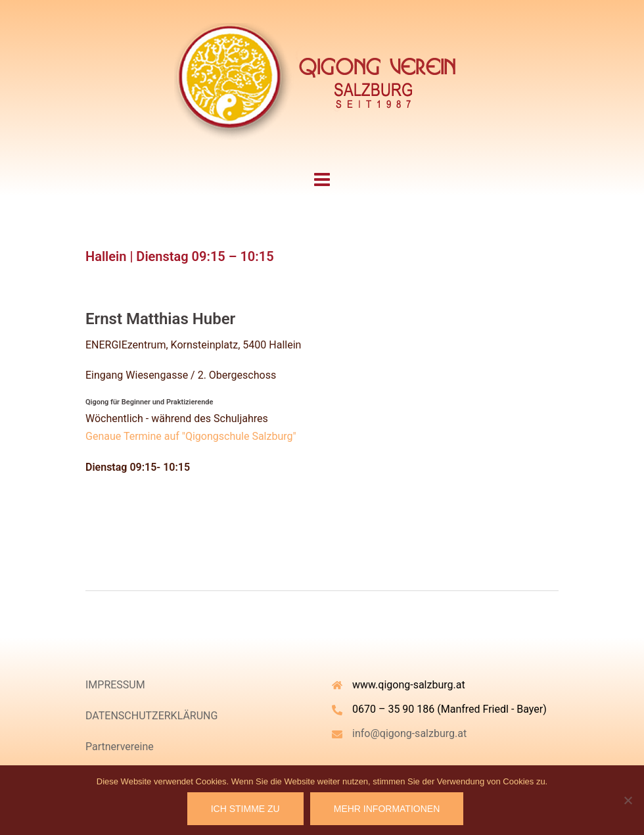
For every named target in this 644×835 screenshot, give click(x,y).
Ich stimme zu (245, 809)
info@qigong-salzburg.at (409, 733)
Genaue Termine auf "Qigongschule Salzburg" (191, 436)
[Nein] (628, 800)
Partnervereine (120, 747)
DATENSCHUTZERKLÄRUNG (151, 716)
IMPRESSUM (115, 685)
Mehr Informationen (387, 809)
